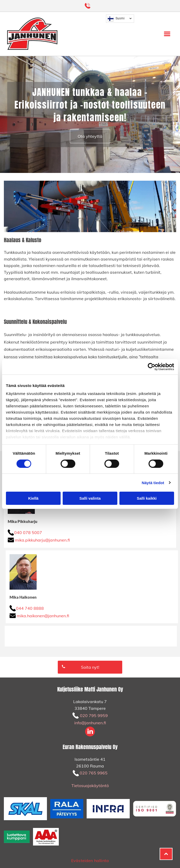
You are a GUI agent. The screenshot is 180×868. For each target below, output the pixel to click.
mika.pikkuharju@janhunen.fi (42, 540)
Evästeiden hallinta (90, 861)
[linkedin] (90, 732)
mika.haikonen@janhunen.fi (43, 616)
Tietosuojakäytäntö (90, 786)
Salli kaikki (147, 498)
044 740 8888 (30, 608)
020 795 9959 (94, 715)
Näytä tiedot (153, 482)
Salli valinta (90, 498)
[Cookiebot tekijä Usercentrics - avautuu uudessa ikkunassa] (152, 367)
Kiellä (33, 498)
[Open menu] (167, 34)
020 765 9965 (94, 773)
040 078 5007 (28, 532)
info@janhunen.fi (90, 723)
